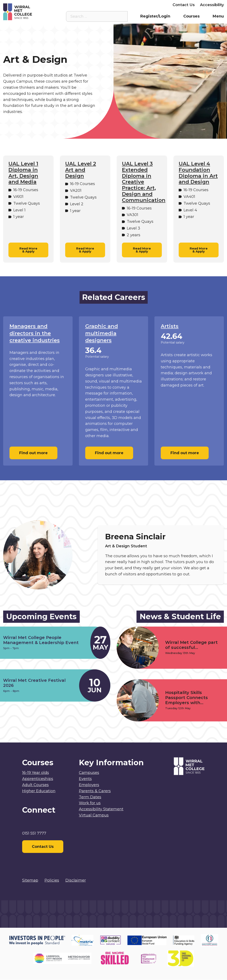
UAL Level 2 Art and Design (81, 170)
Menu (218, 16)
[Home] (31, 12)
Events (85, 779)
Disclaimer (76, 880)
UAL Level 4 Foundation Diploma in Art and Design (198, 173)
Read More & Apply (28, 250)
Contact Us (184, 5)
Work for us (90, 803)
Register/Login (155, 16)
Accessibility (212, 5)
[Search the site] (121, 16)
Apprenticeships (38, 779)
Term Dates (90, 797)
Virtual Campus (73, 5)
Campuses (89, 773)
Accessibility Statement (101, 809)
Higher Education (39, 791)
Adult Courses (35, 785)
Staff (98, 5)
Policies (52, 880)
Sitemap (30, 880)
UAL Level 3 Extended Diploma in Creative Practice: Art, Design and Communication (142, 182)
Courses (191, 16)
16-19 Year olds (36, 773)
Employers (157, 5)
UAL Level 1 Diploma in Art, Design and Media (23, 173)
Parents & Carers (125, 5)
